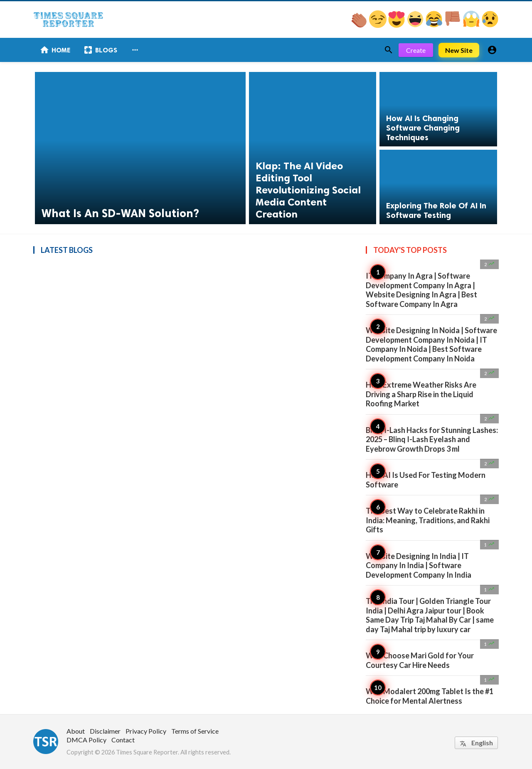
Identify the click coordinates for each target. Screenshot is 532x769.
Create (416, 50)
